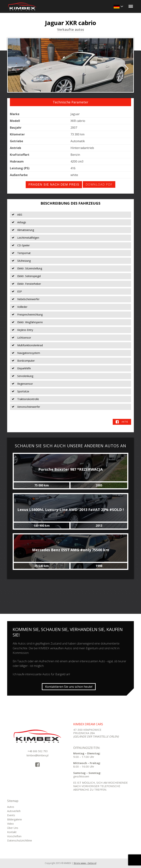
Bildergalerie (15, 819)
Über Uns (13, 828)
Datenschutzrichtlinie (20, 840)
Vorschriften (14, 836)
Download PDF (99, 184)
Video (10, 824)
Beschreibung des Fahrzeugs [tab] (70, 203)
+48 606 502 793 (38, 751)
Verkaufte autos (70, 30)
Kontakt (12, 832)
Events (11, 815)
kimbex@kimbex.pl (38, 755)
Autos (11, 807)
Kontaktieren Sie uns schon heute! (69, 687)
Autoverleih (14, 811)
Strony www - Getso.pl (85, 863)
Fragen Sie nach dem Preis (54, 185)
